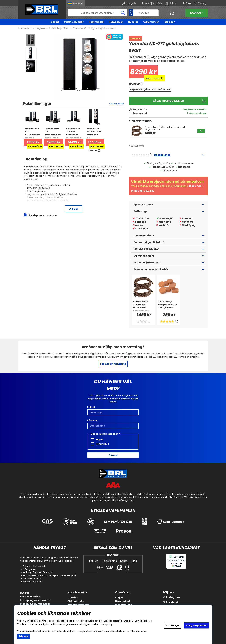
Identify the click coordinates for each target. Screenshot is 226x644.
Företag (202, 3)
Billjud (55, 22)
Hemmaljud (96, 22)
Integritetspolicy (78, 605)
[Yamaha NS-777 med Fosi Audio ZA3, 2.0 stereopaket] (94, 133)
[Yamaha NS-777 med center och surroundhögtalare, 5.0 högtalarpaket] (74, 133)
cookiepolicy (106, 624)
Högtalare (41, 28)
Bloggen (170, 22)
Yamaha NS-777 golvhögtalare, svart (95, 28)
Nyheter (133, 22)
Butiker (25, 593)
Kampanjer (116, 22)
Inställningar (173, 625)
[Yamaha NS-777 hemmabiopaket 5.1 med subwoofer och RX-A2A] (53, 133)
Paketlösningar (74, 22)
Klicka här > (196, 186)
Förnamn (92, 420)
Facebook (172, 602)
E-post (91, 407)
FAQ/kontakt (76, 601)
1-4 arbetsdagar (197, 113)
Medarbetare (123, 605)
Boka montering (30, 597)
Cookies (73, 597)
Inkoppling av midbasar (35, 604)
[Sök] (97, 13)
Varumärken (151, 22)
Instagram (173, 597)
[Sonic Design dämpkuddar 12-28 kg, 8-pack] (168, 306)
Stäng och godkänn (196, 625)
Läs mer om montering (113, 364)
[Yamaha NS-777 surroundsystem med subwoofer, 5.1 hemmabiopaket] (32, 133)
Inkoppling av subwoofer (35, 600)
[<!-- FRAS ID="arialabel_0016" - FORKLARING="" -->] (99, 151)
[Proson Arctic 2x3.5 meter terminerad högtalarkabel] (143, 306)
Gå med (113, 455)
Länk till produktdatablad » (42, 215)
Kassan (197, 13)
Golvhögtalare (60, 28)
